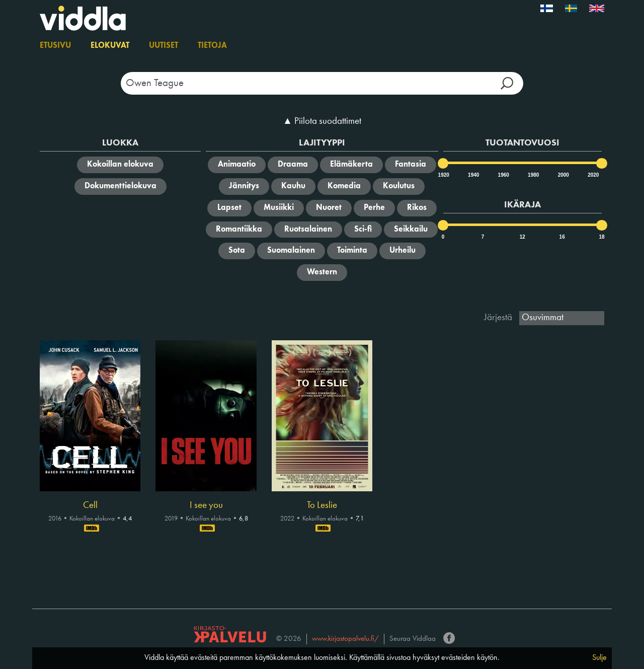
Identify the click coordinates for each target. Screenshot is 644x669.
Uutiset (164, 46)
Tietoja (212, 46)
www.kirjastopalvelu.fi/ (345, 639)
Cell (90, 505)
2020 (593, 175)
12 (522, 237)
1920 (443, 175)
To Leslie (322, 505)
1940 (473, 175)
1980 (533, 175)
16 (562, 237)
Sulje (599, 658)
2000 (563, 175)
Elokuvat (110, 46)
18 (601, 237)
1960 (503, 175)
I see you (206, 505)
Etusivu (55, 46)
